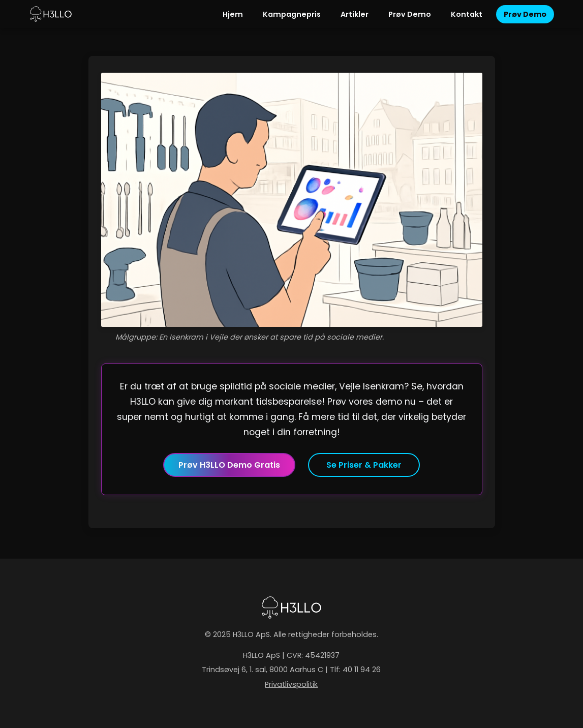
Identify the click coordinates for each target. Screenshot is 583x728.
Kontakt (467, 14)
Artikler (355, 14)
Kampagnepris (292, 14)
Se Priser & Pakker (364, 465)
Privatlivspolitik (291, 684)
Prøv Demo (410, 14)
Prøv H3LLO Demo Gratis (229, 465)
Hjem (233, 14)
